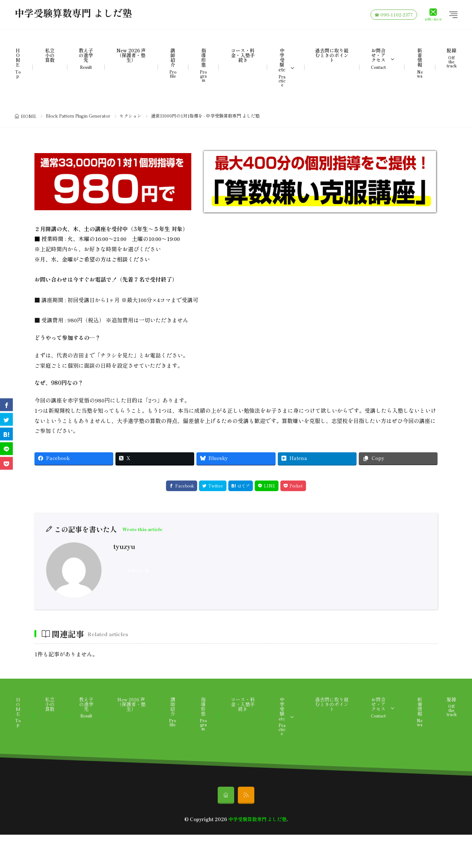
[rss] (246, 795)
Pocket (296, 486)
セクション (130, 116)
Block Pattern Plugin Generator (78, 116)
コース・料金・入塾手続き (243, 55)
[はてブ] (6, 434)
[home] (226, 795)
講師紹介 (173, 63)
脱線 (452, 58)
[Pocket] (6, 463)
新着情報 (420, 63)
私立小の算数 (50, 55)
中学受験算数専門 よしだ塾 (73, 15)
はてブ (244, 486)
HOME (18, 63)
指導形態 (203, 65)
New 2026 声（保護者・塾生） (131, 55)
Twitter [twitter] (216, 486)
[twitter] (6, 420)
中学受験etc (282, 67)
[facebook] (6, 405)
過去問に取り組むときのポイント (332, 55)
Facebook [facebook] (185, 486)
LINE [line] (270, 486)
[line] (6, 449)
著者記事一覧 (138, 570)
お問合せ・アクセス (378, 58)
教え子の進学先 (86, 58)
